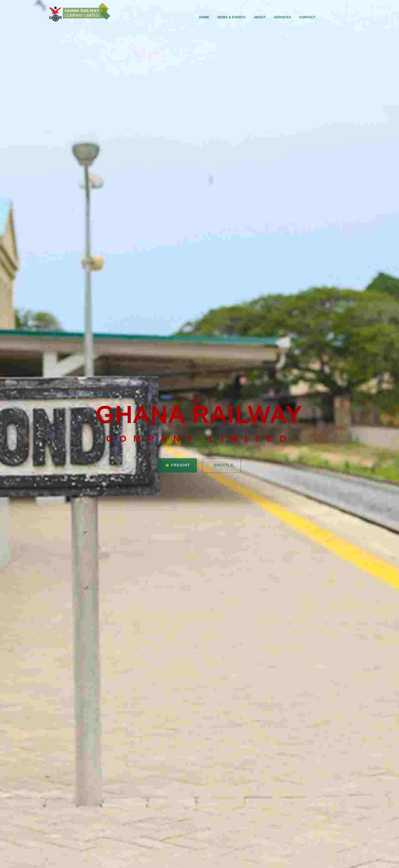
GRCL (79, 13)
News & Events (232, 17)
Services (282, 17)
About (260, 17)
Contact (307, 17)
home (204, 17)
